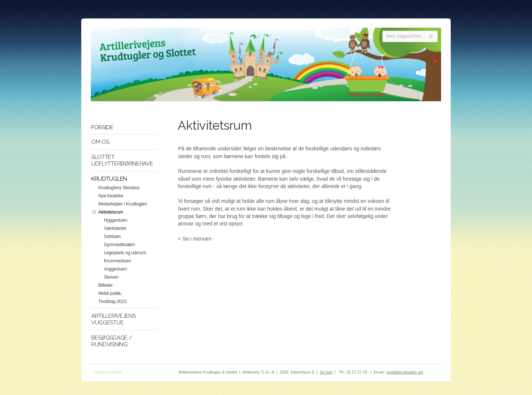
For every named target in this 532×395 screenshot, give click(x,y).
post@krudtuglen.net (405, 372)
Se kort (326, 372)
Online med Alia (108, 372)
